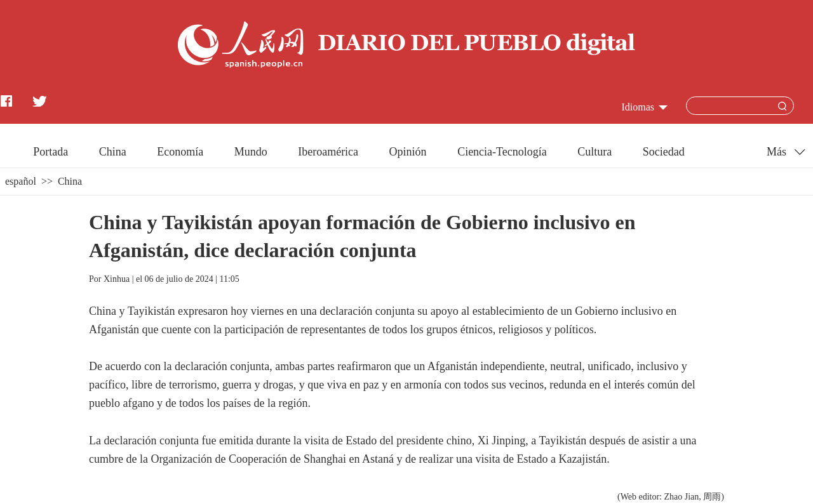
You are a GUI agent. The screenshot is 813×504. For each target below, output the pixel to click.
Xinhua (117, 279)
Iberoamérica (328, 152)
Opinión (408, 152)
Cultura (595, 152)
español (21, 181)
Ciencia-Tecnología (502, 152)
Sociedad (664, 152)
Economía (180, 152)
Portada (50, 152)
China (113, 152)
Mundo (251, 152)
